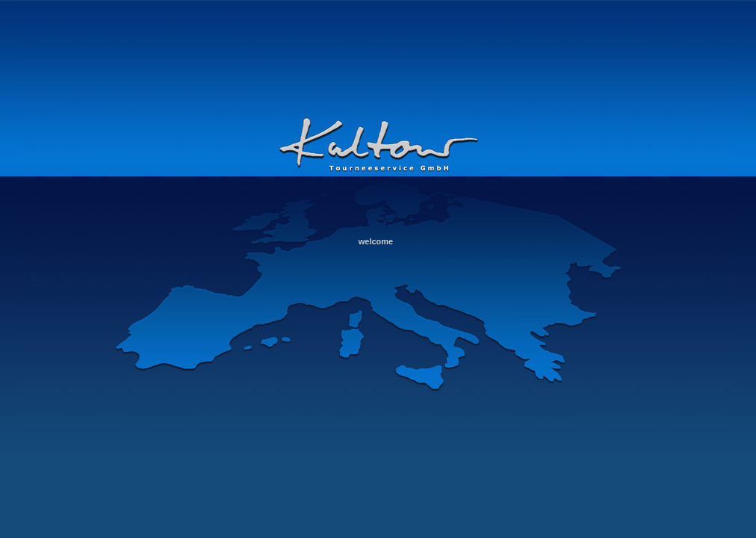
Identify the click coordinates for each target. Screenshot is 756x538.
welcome (376, 241)
